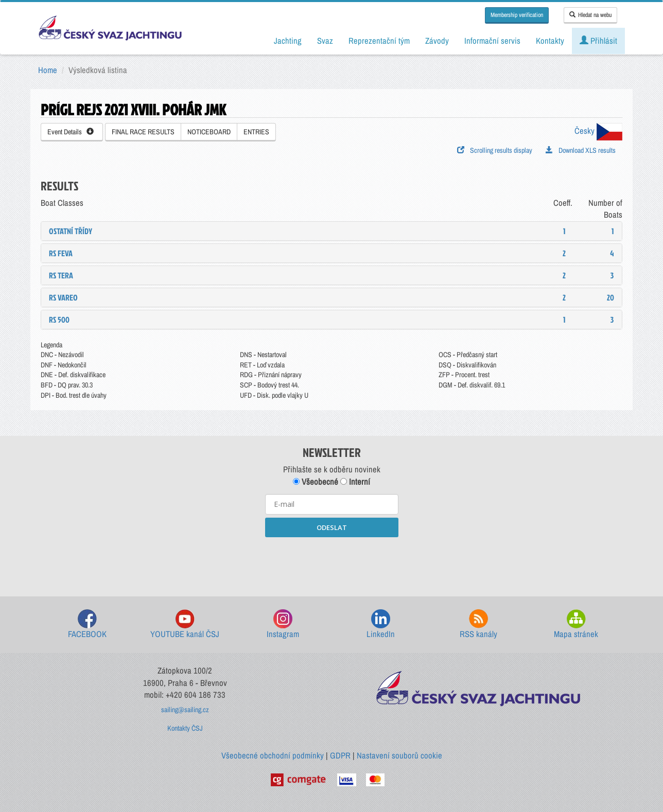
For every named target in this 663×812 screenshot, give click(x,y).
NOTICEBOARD (209, 132)
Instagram (283, 624)
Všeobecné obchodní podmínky (273, 755)
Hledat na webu (590, 15)
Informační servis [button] (492, 41)
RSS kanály (478, 624)
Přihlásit (598, 41)
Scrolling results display (495, 150)
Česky (598, 131)
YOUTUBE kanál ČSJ (185, 624)
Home (48, 70)
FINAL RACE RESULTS (143, 132)
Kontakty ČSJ (185, 728)
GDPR (340, 755)
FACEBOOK (87, 624)
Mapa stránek (576, 624)
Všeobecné (316, 482)
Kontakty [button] (550, 41)
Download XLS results (581, 150)
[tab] (331, 231)
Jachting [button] (288, 41)
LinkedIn (381, 624)
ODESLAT (332, 527)
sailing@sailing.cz (185, 710)
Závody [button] (437, 41)
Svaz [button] (325, 41)
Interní (355, 482)
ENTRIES (256, 132)
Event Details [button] (71, 132)
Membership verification (517, 15)
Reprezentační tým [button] (379, 41)
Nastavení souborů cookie (399, 755)
